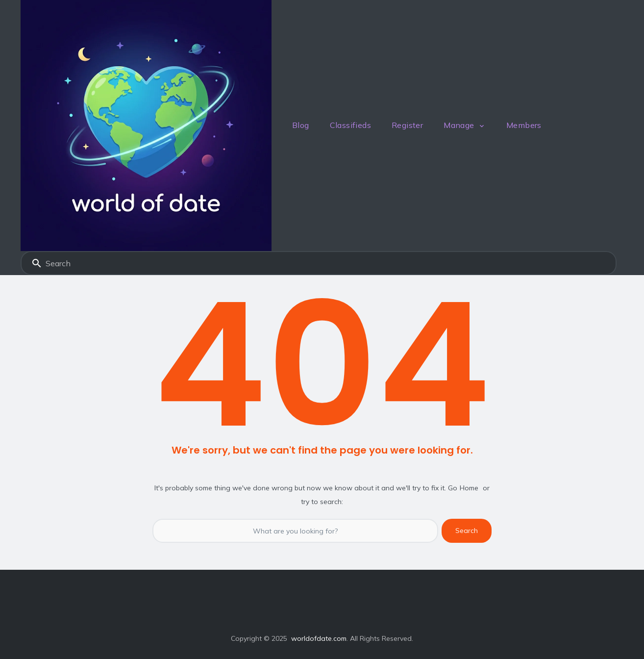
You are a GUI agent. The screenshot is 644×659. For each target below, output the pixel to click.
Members (524, 125)
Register (407, 125)
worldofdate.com (319, 638)
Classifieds (350, 125)
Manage (459, 125)
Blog (301, 125)
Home (469, 488)
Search (37, 263)
